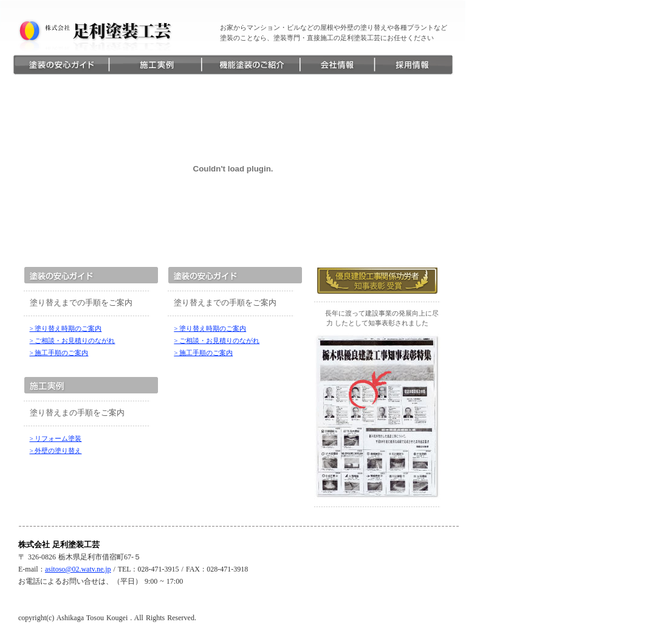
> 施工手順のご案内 (59, 353)
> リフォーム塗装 (56, 438)
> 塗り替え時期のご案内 (66, 328)
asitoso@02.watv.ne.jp (78, 569)
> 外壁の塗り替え (56, 451)
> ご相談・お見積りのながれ (73, 340)
